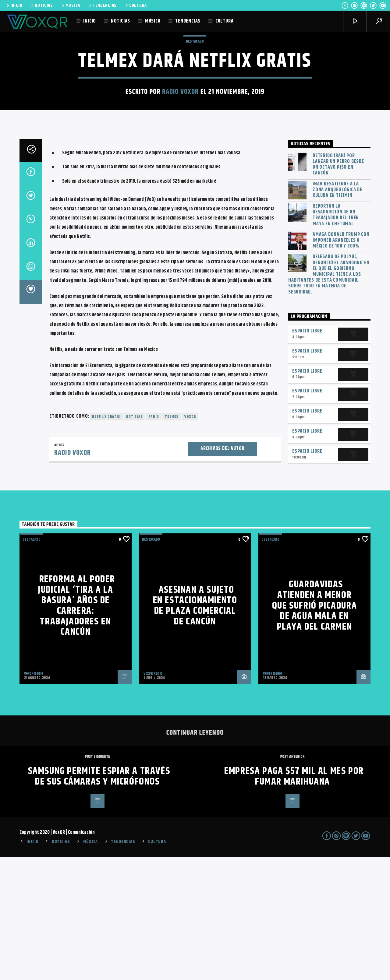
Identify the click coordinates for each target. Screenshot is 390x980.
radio (154, 540)
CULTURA (136, 5)
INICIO (14, 5)
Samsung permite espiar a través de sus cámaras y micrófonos (99, 899)
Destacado (195, 103)
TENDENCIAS (102, 5)
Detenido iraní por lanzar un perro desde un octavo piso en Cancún (338, 288)
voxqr (190, 540)
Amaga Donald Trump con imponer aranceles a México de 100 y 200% (341, 364)
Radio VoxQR (180, 153)
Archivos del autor (222, 572)
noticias (135, 540)
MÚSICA (71, 5)
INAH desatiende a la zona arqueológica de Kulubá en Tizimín (337, 313)
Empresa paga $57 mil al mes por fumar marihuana (294, 899)
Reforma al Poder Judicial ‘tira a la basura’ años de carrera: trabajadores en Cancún (76, 729)
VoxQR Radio (34, 796)
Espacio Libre (307, 454)
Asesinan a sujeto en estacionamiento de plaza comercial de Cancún (195, 729)
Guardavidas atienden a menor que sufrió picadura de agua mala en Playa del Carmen (314, 728)
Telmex (172, 540)
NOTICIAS (42, 5)
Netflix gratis (106, 540)
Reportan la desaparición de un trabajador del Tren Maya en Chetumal (336, 338)
